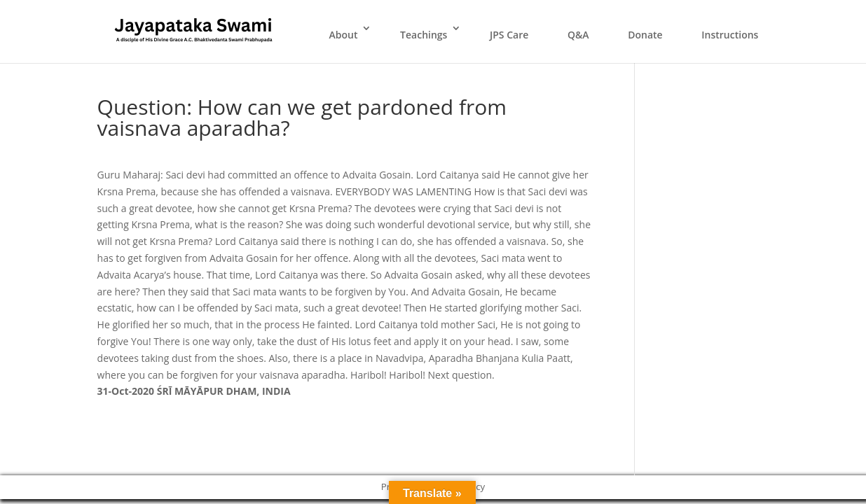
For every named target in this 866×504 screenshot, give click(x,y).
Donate (645, 35)
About (343, 35)
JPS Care (509, 35)
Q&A (578, 35)
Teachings (424, 35)
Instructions (730, 35)
